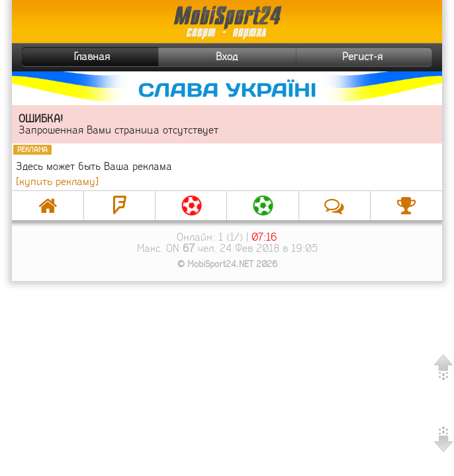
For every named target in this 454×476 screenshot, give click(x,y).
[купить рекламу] (57, 181)
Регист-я (386, 57)
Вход (227, 57)
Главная (68, 57)
